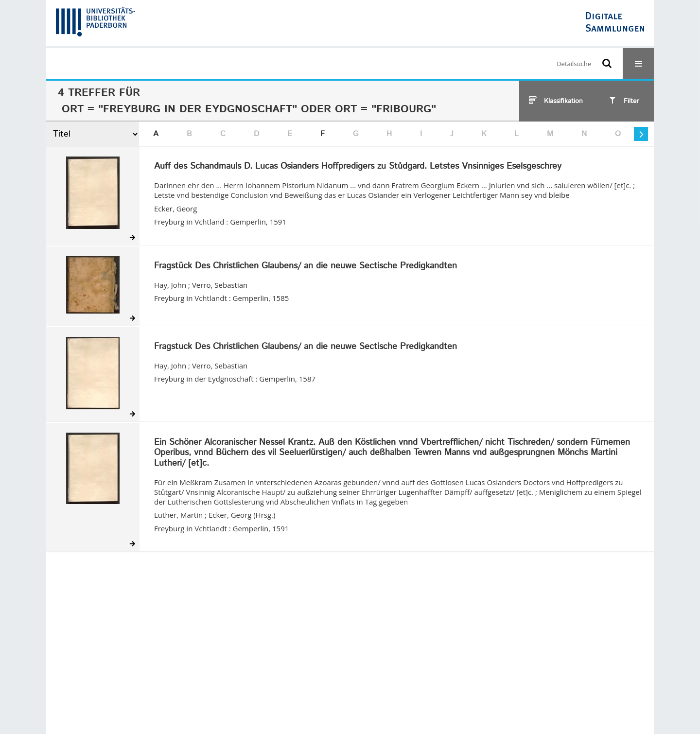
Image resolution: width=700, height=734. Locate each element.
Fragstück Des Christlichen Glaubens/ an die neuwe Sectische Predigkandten (306, 266)
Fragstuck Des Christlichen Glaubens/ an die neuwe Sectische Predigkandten (306, 347)
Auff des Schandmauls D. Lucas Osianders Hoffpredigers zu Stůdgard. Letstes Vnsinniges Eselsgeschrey (358, 167)
